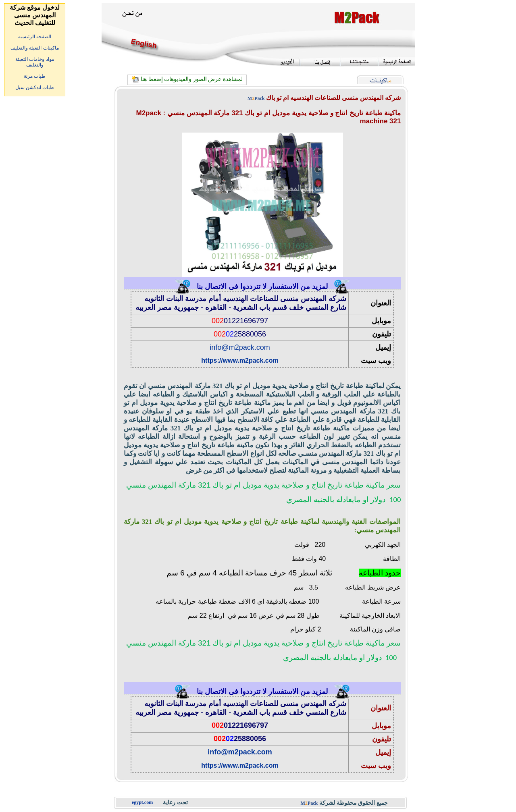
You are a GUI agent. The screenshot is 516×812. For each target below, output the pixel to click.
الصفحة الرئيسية (35, 37)
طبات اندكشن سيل (35, 87)
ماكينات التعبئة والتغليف (35, 48)
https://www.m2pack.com (240, 360)
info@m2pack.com (240, 347)
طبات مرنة (35, 76)
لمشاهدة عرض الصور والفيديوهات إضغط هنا (192, 79)
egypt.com (142, 802)
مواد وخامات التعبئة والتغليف (35, 62)
